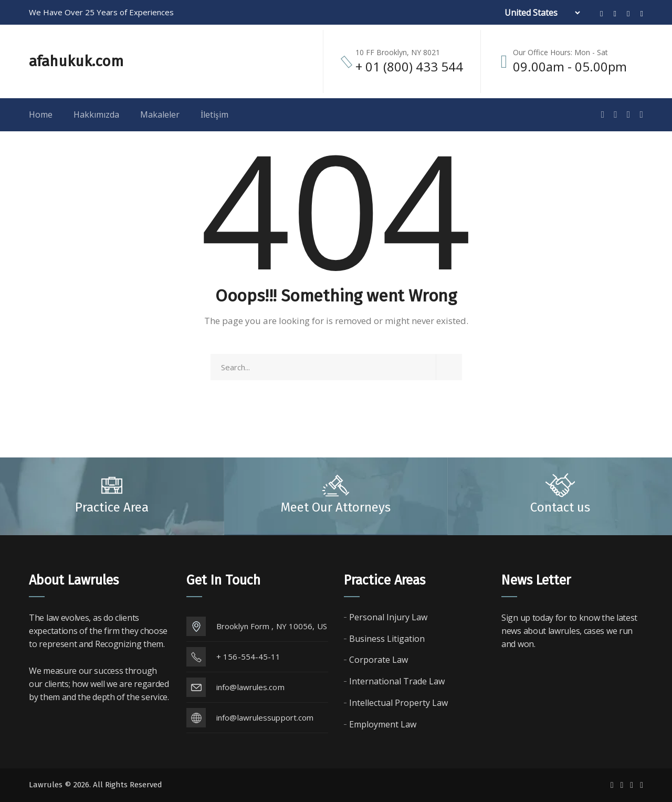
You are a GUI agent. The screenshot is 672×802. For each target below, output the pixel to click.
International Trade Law (397, 681)
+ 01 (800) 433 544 (409, 66)
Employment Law (383, 724)
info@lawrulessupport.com (265, 717)
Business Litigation (387, 639)
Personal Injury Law (388, 617)
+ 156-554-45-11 (249, 657)
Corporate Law (379, 660)
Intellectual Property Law (398, 703)
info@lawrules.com (250, 687)
